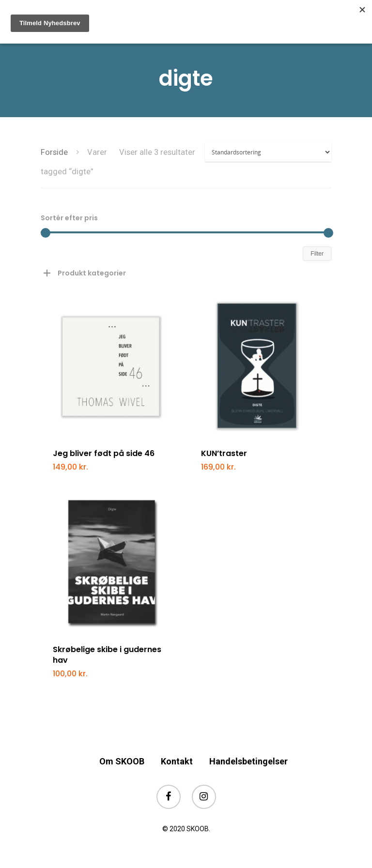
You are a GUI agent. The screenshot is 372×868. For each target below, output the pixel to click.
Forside (54, 152)
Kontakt (177, 761)
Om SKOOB (122, 761)
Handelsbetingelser (248, 761)
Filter (317, 254)
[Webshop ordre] (268, 152)
